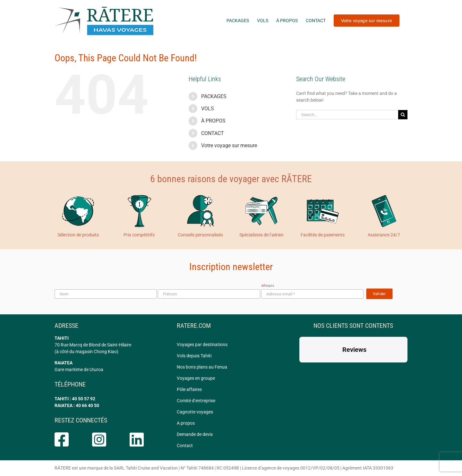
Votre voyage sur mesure (229, 145)
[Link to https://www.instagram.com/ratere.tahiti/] (105, 439)
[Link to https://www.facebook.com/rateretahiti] (67, 439)
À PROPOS (213, 121)
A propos (186, 423)
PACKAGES (214, 96)
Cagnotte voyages (195, 412)
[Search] (403, 115)
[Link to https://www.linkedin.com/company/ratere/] (142, 439)
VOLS (208, 109)
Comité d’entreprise (196, 401)
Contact (185, 446)
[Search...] (347, 115)
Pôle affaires (189, 389)
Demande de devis (195, 434)
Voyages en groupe (196, 378)
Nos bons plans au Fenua (202, 367)
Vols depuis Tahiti (194, 356)
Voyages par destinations (202, 344)
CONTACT (213, 133)
